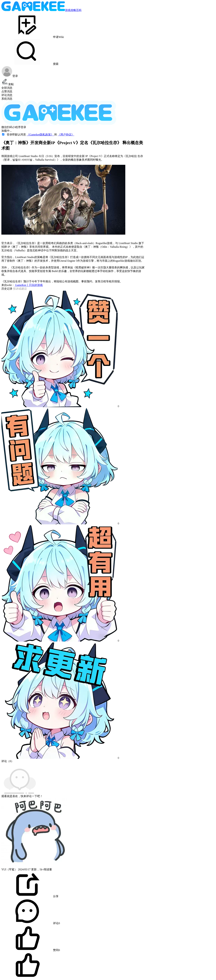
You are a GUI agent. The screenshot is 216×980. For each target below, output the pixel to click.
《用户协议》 (66, 135)
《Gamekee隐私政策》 (40, 135)
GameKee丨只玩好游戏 (29, 285)
